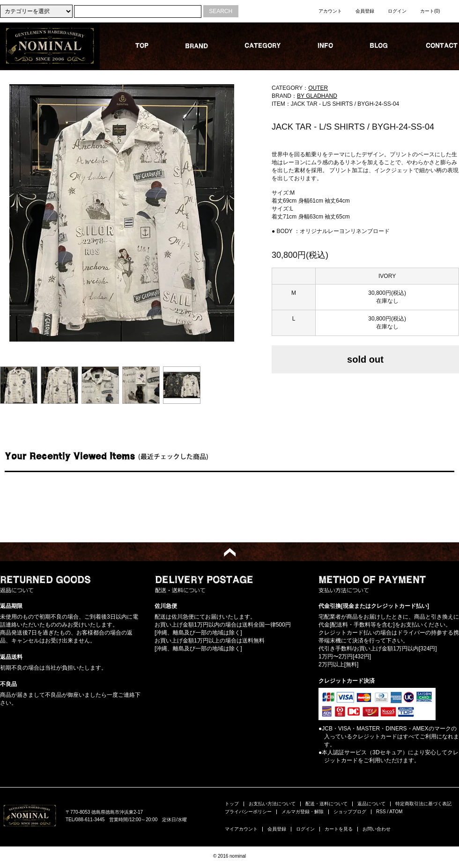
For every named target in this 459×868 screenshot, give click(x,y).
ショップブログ (350, 812)
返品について (371, 804)
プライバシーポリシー (248, 812)
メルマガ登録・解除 (303, 812)
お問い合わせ (377, 829)
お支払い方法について (272, 804)
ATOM (396, 812)
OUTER (318, 88)
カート (430, 11)
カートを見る (339, 829)
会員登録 (365, 11)
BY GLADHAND (317, 96)
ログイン (397, 11)
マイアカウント (241, 829)
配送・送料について (326, 804)
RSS (381, 812)
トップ (232, 804)
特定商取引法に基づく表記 (423, 804)
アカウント (330, 11)
